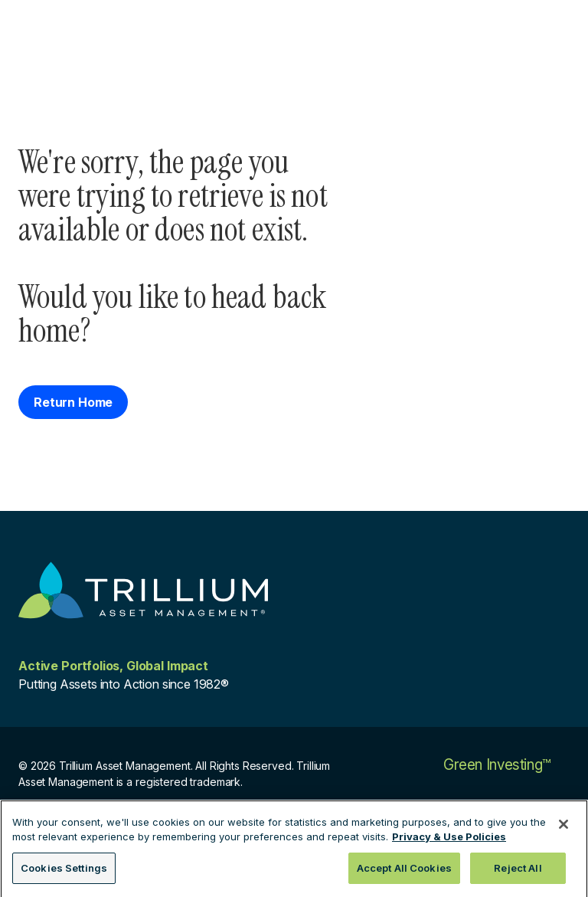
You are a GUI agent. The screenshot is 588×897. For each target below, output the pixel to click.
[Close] (563, 829)
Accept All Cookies (404, 872)
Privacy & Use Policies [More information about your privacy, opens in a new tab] (449, 841)
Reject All (518, 872)
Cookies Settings (64, 872)
